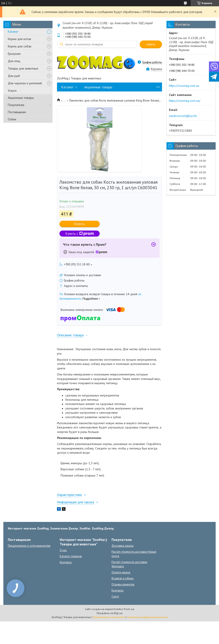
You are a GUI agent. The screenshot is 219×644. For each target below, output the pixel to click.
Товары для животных (23, 68)
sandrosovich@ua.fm (183, 116)
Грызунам (14, 54)
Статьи (12, 119)
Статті (115, 596)
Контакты (66, 562)
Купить (80, 224)
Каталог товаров (71, 556)
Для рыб (14, 76)
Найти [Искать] (151, 44)
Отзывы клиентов (123, 584)
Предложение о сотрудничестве (29, 546)
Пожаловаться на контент (109, 617)
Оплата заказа (121, 572)
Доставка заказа (122, 546)
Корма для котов (19, 39)
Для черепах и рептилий (25, 83)
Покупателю (16, 105)
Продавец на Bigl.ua (109, 613)
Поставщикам (17, 112)
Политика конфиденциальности (147, 617)
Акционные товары (21, 98)
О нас (63, 550)
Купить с (80, 234)
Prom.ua (129, 609)
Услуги (12, 91)
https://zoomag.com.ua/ (185, 101)
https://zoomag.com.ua (184, 86)
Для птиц (14, 61)
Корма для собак (20, 46)
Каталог (13, 32)
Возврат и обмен (123, 578)
